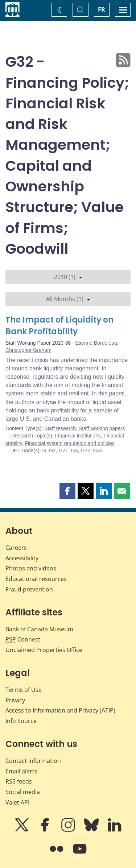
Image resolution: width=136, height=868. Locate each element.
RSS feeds (19, 781)
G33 (98, 450)
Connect (23, 639)
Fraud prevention (29, 589)
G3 (75, 450)
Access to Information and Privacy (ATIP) (60, 710)
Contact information (33, 761)
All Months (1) (68, 299)
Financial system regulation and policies (69, 443)
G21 (63, 450)
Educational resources (36, 579)
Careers (16, 548)
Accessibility (22, 558)
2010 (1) (68, 277)
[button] (67, 491)
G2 (52, 450)
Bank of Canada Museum (39, 629)
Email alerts (21, 771)
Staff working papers (102, 428)
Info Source (21, 721)
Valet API (17, 802)
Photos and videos (31, 568)
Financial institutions (78, 436)
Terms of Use (24, 690)
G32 (85, 450)
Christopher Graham (28, 350)
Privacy (15, 700)
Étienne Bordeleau (96, 343)
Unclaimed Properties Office (44, 650)
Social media (23, 792)
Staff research (60, 428)
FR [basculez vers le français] (102, 9)
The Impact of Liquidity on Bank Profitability (59, 326)
